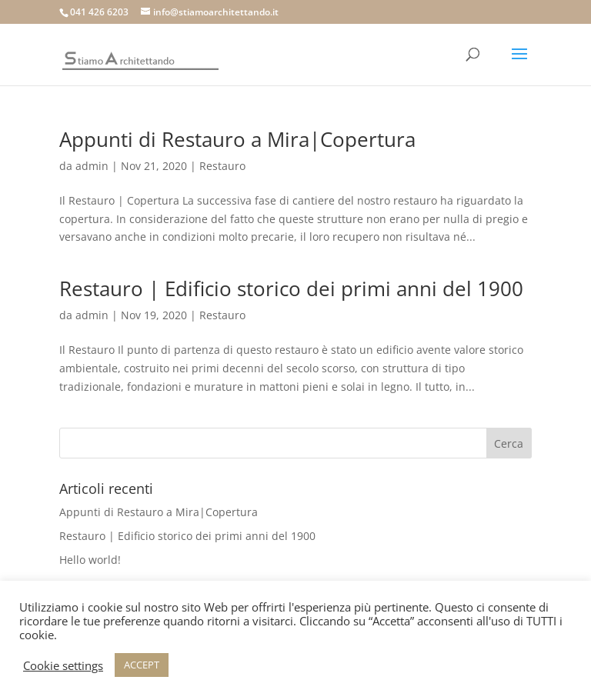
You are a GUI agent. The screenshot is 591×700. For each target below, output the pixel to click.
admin (92, 166)
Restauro (222, 166)
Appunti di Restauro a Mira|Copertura (237, 139)
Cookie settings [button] (63, 665)
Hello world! (90, 560)
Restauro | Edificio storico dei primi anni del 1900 (291, 288)
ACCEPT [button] (142, 665)
